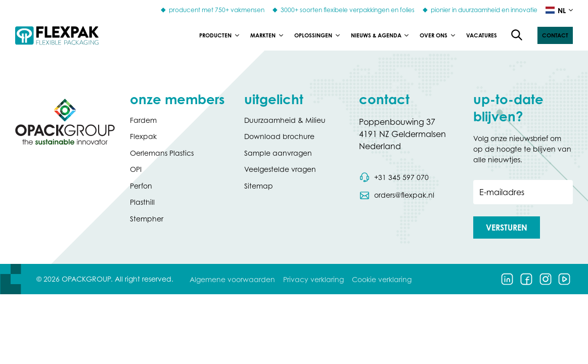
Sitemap (259, 186)
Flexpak (143, 136)
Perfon (141, 186)
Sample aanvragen (278, 153)
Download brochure (279, 136)
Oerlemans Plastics (162, 153)
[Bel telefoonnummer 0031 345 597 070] (394, 177)
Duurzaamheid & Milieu (285, 120)
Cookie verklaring (382, 279)
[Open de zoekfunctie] (517, 35)
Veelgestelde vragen (280, 169)
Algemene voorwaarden (232, 279)
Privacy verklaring (313, 279)
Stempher (147, 219)
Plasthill (142, 202)
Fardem (143, 120)
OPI (136, 169)
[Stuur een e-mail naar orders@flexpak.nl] (397, 195)
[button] (555, 35)
